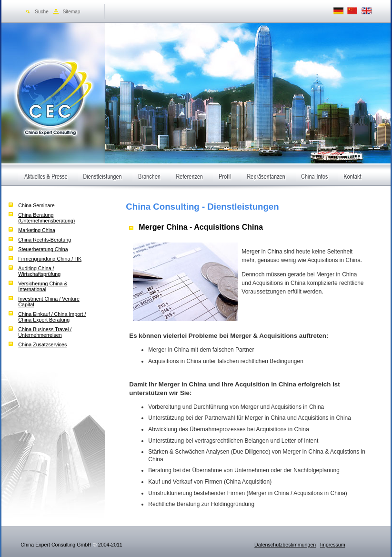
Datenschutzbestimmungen (285, 545)
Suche (41, 12)
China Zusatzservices (42, 344)
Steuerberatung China (43, 249)
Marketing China (37, 230)
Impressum (333, 545)
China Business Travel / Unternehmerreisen (45, 332)
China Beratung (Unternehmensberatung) (46, 218)
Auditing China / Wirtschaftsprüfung (39, 271)
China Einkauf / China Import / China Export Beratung (52, 317)
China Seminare (36, 205)
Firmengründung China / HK (50, 259)
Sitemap (72, 12)
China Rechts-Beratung (45, 240)
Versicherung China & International (43, 286)
